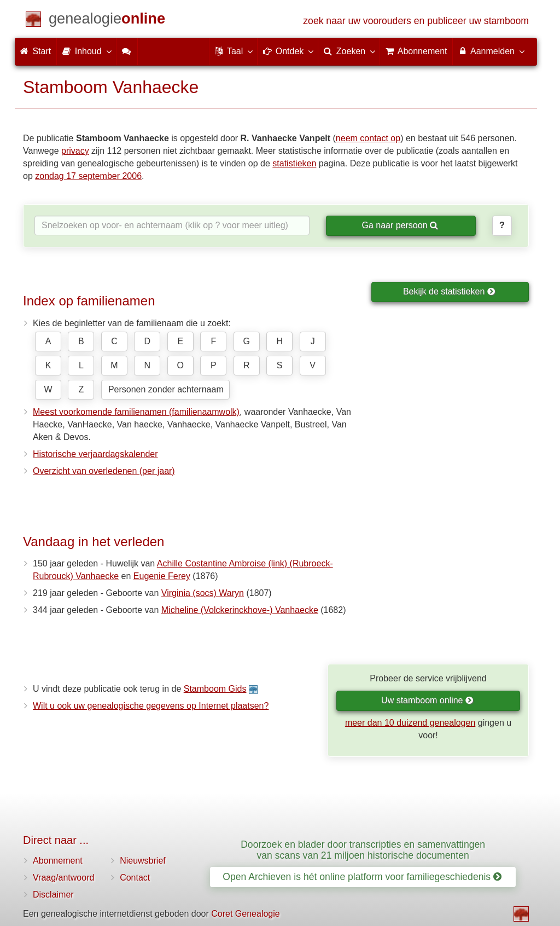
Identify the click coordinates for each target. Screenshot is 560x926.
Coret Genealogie (245, 914)
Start (36, 51)
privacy (75, 151)
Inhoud (86, 51)
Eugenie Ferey (162, 576)
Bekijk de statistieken (449, 291)
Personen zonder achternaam (166, 389)
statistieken (294, 163)
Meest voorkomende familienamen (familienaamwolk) (136, 412)
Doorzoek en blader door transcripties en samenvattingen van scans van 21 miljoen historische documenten (363, 850)
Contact (135, 878)
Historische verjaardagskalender (95, 454)
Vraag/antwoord (63, 878)
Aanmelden (491, 51)
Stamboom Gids (215, 689)
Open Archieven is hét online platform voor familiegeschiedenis (362, 877)
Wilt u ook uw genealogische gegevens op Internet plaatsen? (151, 706)
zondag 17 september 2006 (88, 176)
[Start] (107, 21)
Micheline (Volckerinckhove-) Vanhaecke (240, 610)
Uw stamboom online (427, 700)
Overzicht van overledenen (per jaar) (104, 471)
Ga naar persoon (400, 225)
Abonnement (58, 861)
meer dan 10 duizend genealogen (410, 723)
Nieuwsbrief (143, 861)
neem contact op (368, 138)
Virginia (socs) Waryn (203, 593)
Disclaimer (53, 895)
